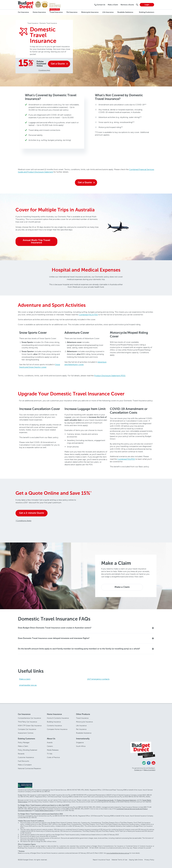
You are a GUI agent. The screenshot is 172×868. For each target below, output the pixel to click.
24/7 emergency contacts (98, 679)
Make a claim (25, 679)
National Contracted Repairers (29, 768)
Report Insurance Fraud (101, 860)
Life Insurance (108, 12)
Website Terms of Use (119, 860)
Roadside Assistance (125, 12)
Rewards (21, 754)
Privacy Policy (149, 860)
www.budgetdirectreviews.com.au (118, 853)
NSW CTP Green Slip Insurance (30, 726)
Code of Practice (53, 757)
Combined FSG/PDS (126, 459)
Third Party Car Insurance (27, 722)
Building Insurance (54, 722)
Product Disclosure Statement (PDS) (110, 376)
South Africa (81, 746)
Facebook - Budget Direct (149, 763)
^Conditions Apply (44, 70)
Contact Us (138, 770)
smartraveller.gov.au (28, 685)
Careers (50, 746)
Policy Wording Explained (27, 750)
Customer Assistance (26, 757)
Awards (50, 743)
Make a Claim (122, 587)
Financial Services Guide (106, 800)
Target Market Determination (44, 810)
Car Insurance (23, 12)
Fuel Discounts (23, 761)
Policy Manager (24, 743)
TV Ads (50, 754)
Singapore (80, 743)
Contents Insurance (54, 726)
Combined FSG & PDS (88, 315)
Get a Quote (58, 64)
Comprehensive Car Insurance (29, 718)
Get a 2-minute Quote (32, 513)
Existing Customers (147, 12)
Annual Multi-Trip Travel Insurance (36, 242)
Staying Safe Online (136, 860)
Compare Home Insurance (57, 729)
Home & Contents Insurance (58, 718)
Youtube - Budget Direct (153, 763)
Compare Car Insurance (27, 729)
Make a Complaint (25, 765)
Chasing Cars (144, 763)
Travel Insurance (56, 12)
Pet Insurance (72, 12)
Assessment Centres (26, 733)
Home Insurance (39, 12)
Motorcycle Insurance (90, 12)
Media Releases (53, 750)
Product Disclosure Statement (126, 800)
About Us (51, 739)
